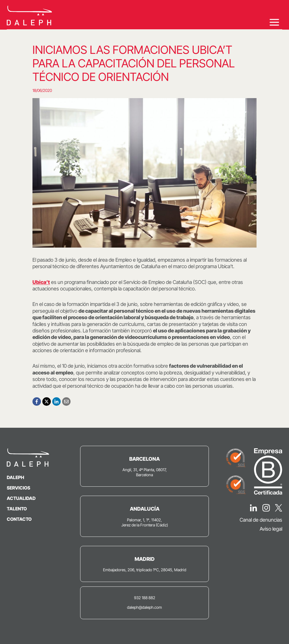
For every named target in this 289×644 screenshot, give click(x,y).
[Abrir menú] (274, 22)
